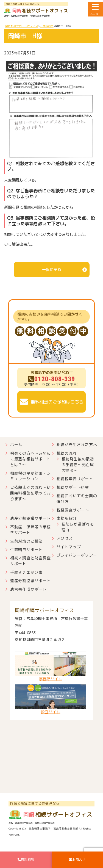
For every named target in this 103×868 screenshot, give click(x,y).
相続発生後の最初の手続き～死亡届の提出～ (78, 465)
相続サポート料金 (73, 487)
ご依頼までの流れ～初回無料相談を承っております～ (30, 493)
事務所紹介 (67, 518)
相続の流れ (67, 453)
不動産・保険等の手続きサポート (30, 530)
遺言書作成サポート (28, 589)
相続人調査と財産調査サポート (30, 561)
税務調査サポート (73, 510)
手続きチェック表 (26, 572)
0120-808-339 (51, 379)
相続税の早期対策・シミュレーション (30, 476)
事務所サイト (51, 666)
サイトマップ (69, 547)
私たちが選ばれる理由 (78, 527)
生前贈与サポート (26, 550)
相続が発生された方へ (77, 445)
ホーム (16, 445)
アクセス (65, 538)
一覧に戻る (52, 269)
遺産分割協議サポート (30, 518)
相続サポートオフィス (36, 11)
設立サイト (51, 699)
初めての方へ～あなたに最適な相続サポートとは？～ (30, 459)
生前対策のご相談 (26, 541)
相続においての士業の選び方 (77, 499)
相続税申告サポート (75, 479)
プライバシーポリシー (77, 555)
